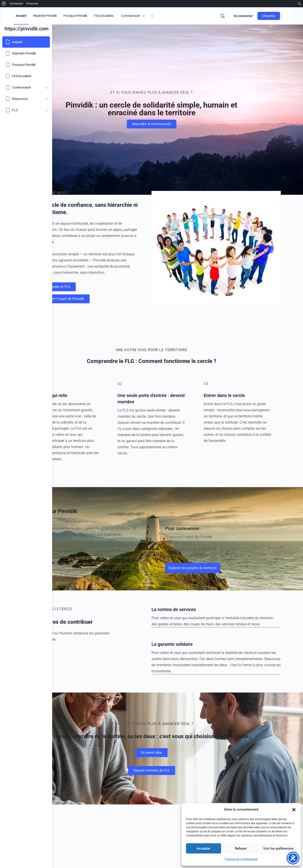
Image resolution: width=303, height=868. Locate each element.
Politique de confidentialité (241, 859)
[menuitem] (4, 4)
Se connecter (257, 16)
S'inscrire (283, 16)
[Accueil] (26, 42)
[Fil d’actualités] (26, 76)
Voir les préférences (278, 848)
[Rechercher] (236, 16)
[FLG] (26, 110)
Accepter (203, 848)
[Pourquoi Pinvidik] (26, 65)
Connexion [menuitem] (16, 4)
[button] (294, 810)
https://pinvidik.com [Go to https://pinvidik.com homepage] (27, 29)
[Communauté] (26, 87)
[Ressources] (26, 99)
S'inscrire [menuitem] (32, 4)
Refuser (241, 848)
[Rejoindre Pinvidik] (26, 53)
